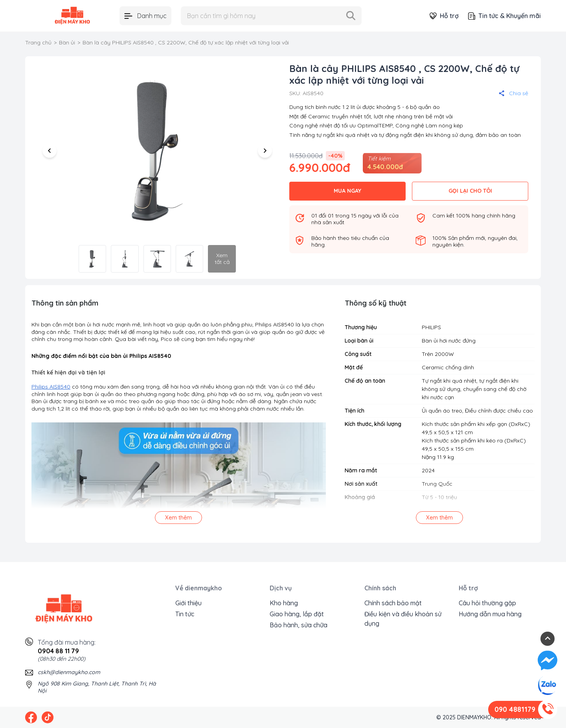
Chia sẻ (514, 93)
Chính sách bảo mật (393, 603)
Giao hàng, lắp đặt (297, 614)
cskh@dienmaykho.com (69, 672)
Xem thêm (178, 518)
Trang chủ (38, 42)
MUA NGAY (347, 191)
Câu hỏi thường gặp (487, 603)
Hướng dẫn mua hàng (490, 614)
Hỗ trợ (444, 16)
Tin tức (185, 614)
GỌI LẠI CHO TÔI (470, 191)
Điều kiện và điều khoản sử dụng (403, 619)
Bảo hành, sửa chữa (299, 625)
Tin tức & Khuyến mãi (504, 16)
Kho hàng (284, 603)
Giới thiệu (188, 603)
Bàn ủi (67, 42)
